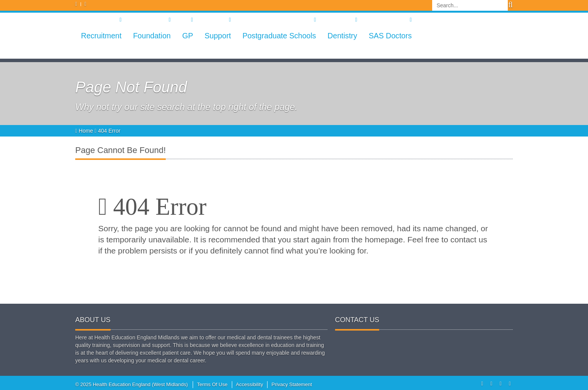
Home (85, 131)
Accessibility (250, 384)
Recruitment (101, 36)
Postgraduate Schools (279, 36)
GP (188, 36)
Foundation (152, 36)
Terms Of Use (212, 384)
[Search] (470, 5)
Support (218, 36)
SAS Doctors (390, 36)
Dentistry (342, 36)
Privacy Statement (292, 384)
